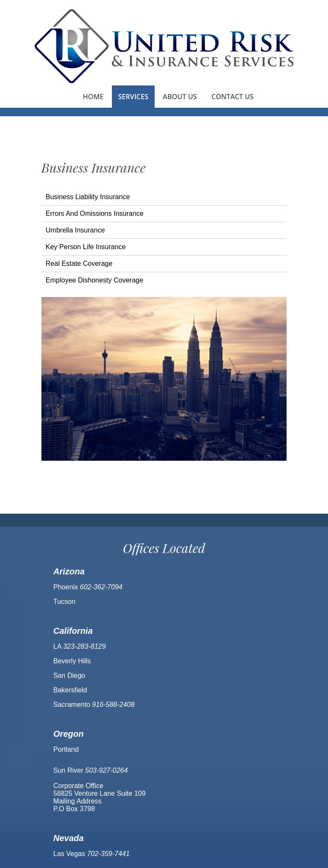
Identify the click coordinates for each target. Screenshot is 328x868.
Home (93, 97)
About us (180, 97)
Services (133, 97)
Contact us (233, 97)
